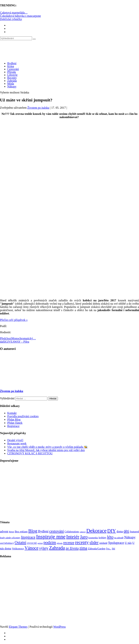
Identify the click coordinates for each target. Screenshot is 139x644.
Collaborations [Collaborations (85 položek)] (72, 532)
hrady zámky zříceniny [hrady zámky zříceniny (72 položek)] (10, 538)
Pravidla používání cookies (23, 416)
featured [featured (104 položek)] (134, 531)
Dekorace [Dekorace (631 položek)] (96, 531)
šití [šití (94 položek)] (113, 549)
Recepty (12, 78)
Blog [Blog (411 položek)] (33, 531)
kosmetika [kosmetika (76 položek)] (93, 538)
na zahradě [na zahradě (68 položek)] (119, 538)
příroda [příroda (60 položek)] (60, 543)
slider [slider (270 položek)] (94, 542)
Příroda (11, 72)
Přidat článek (15, 423)
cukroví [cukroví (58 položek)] (83, 532)
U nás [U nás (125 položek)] (128, 543)
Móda (11, 84)
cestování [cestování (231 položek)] (57, 531)
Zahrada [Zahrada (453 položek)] (57, 548)
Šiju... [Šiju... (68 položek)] (109, 549)
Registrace (13, 426)
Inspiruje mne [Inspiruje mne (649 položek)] (51, 537)
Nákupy (12, 86)
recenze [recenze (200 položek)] (69, 543)
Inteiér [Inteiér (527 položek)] (73, 537)
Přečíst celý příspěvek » (14, 320)
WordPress (59, 627)
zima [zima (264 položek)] (83, 548)
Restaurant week (17, 443)
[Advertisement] (69, 152)
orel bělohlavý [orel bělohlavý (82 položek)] (7, 543)
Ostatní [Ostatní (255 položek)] (20, 542)
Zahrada (12, 81)
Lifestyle (12, 75)
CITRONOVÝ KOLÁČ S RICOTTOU (30, 453)
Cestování (13, 69)
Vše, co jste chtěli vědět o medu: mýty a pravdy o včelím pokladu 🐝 (47, 447)
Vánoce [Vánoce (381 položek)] (31, 548)
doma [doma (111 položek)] (120, 531)
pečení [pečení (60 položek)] (40, 543)
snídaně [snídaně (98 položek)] (103, 543)
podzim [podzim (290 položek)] (50, 542)
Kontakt (12, 413)
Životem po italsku (38, 108)
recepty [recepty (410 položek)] (82, 542)
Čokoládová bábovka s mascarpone (20, 16)
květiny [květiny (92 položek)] (103, 538)
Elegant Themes (18, 627)
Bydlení (12, 63)
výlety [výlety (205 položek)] (44, 548)
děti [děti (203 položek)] (126, 531)
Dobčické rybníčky (11, 19)
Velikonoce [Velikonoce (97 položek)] (18, 549)
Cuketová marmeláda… (14, 13)
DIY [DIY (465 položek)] (112, 531)
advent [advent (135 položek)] (4, 531)
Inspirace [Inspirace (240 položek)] (28, 537)
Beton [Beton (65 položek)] (12, 532)
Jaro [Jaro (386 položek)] (84, 537)
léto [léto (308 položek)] (110, 537)
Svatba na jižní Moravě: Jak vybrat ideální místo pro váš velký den (46, 450)
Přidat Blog (14, 420)
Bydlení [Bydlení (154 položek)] (43, 531)
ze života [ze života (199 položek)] (72, 548)
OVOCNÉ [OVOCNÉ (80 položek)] (32, 543)
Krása (11, 66)
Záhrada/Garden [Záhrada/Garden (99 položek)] (97, 549)
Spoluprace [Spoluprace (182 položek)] (116, 543)
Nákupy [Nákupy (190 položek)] (130, 537)
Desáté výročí (15, 440)
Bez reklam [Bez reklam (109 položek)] (21, 531)
